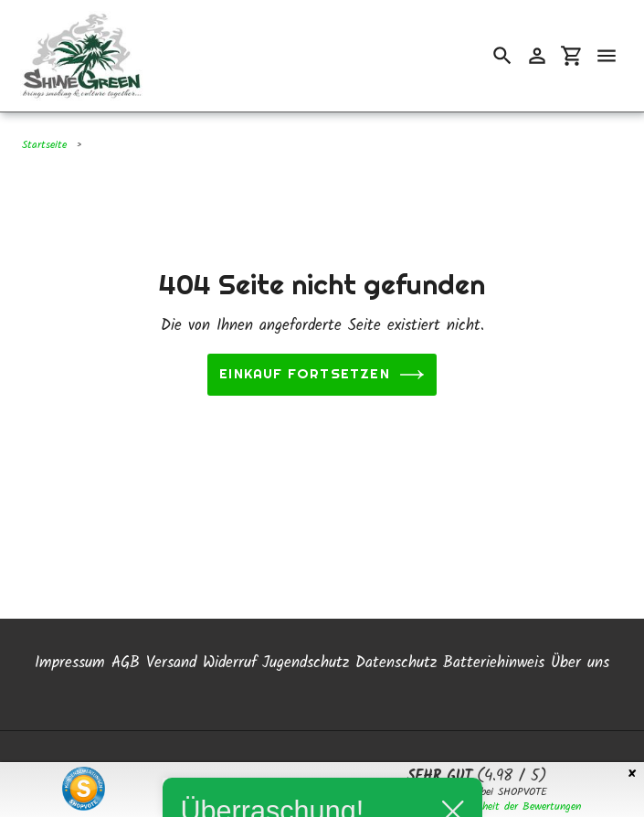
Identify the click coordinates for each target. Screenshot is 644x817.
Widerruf (230, 658)
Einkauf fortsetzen (322, 375)
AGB (126, 658)
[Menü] (607, 56)
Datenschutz (396, 658)
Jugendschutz (306, 658)
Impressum (70, 658)
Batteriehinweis (494, 658)
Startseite (44, 145)
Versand (171, 658)
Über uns (580, 658)
